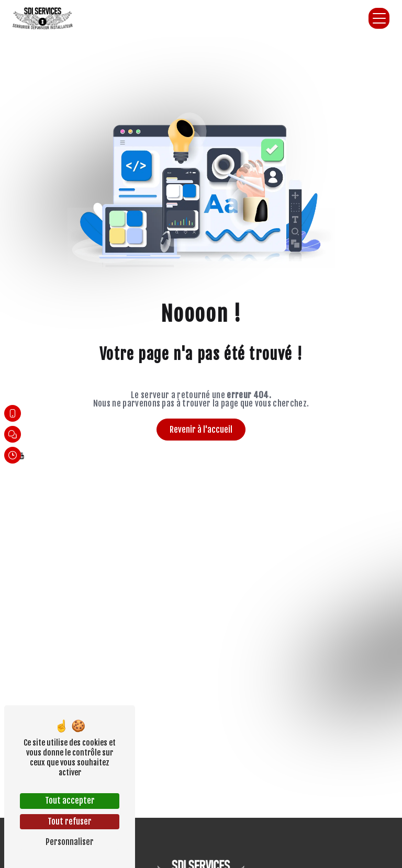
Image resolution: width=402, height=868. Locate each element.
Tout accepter (70, 801)
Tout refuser (70, 821)
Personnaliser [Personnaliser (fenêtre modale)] (70, 842)
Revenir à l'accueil (201, 430)
